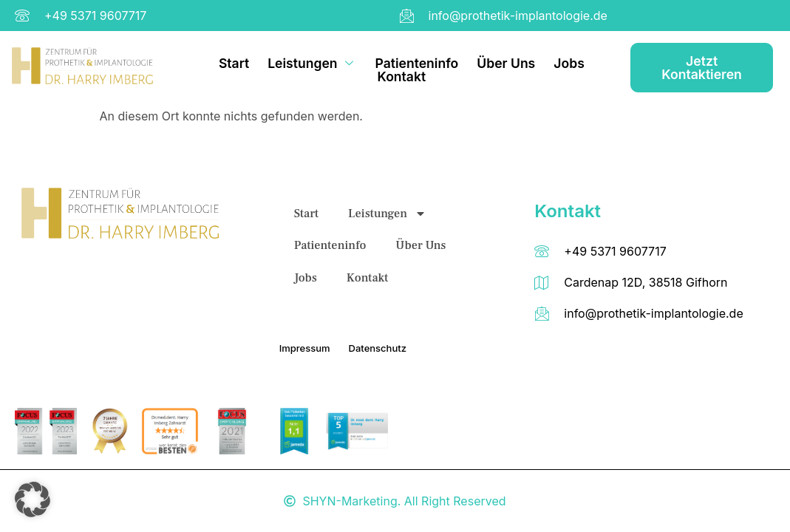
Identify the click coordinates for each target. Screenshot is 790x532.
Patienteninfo (417, 64)
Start (234, 64)
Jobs (570, 64)
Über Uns (507, 64)
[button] (33, 499)
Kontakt (402, 76)
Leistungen (312, 64)
